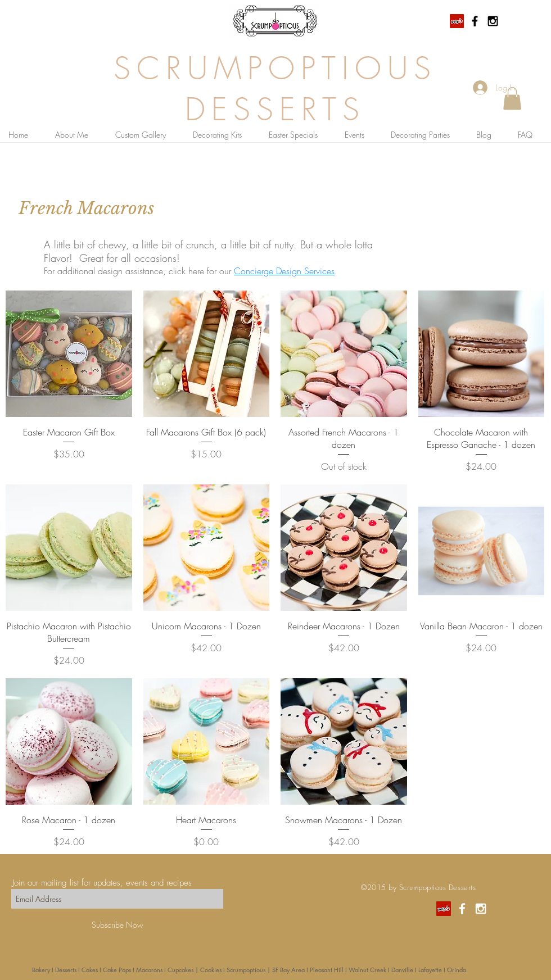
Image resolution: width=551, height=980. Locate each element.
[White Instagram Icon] (481, 909)
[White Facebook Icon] (462, 909)
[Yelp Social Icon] (457, 21)
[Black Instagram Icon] (493, 21)
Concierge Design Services (284, 271)
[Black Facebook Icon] (475, 21)
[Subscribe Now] (117, 925)
